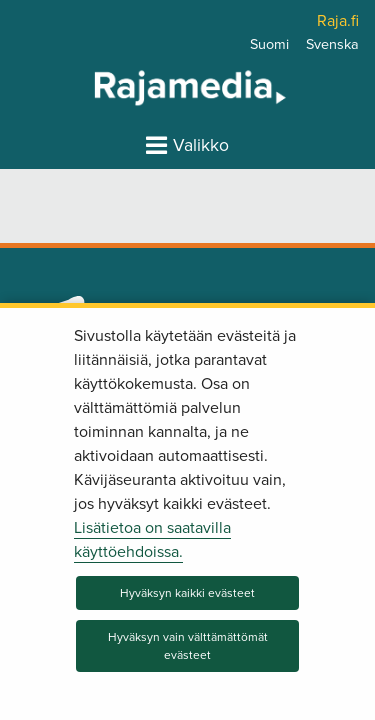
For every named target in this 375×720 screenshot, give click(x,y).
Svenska (332, 44)
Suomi (269, 44)
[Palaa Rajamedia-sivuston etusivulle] (138, 87)
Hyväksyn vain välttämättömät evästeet (188, 646)
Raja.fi (338, 21)
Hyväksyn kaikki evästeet (187, 593)
